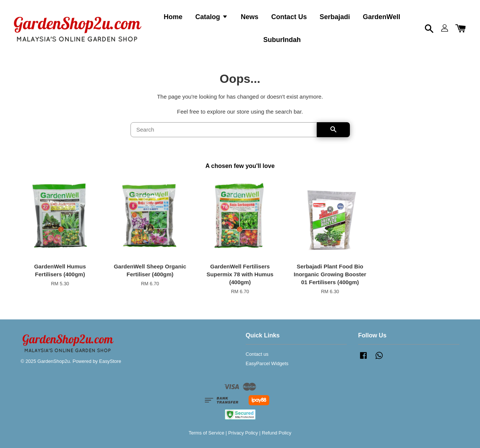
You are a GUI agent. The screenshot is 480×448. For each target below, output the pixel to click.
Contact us (257, 354)
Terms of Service (206, 433)
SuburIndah (282, 40)
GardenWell (382, 17)
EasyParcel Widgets (267, 363)
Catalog (212, 17)
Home (173, 17)
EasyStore (110, 361)
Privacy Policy (243, 433)
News (250, 17)
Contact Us (289, 17)
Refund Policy (277, 433)
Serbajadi (335, 17)
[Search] (224, 130)
